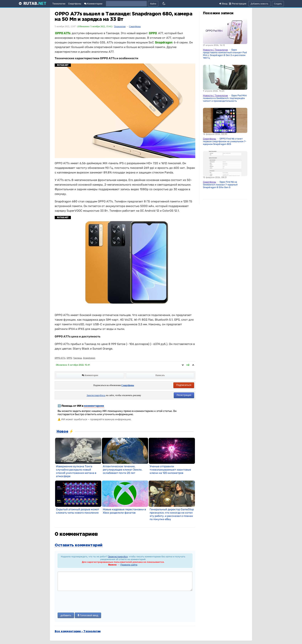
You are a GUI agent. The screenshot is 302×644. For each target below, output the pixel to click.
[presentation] (87, 602)
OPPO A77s (60, 358)
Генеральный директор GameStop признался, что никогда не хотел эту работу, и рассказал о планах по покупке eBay (172, 514)
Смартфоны (75, 4)
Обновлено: (73, 365)
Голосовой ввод (88, 615)
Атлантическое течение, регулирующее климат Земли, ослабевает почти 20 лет (122, 470)
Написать (160, 375)
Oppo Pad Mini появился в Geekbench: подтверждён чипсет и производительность (225, 98)
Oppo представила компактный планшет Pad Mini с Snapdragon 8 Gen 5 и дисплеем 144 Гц (225, 54)
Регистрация (184, 395)
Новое (62, 432)
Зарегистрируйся (118, 557)
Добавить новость (259, 4)
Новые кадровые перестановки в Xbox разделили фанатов (124, 511)
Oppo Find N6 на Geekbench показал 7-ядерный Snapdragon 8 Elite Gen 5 (220, 185)
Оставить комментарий (79, 545)
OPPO (69, 358)
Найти (153, 4)
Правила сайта (129, 565)
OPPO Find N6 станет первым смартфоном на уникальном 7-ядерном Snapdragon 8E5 (225, 141)
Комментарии (93, 4)
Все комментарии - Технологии (78, 631)
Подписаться (184, 385)
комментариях (94, 406)
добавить (66, 615)
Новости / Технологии (215, 50)
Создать (278, 4)
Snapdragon (89, 358)
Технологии (59, 4)
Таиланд (78, 358)
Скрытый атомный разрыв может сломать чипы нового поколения (78, 511)
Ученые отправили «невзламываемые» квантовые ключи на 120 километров (170, 470)
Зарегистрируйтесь (96, 395)
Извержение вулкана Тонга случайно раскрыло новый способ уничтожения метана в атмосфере (76, 471)
